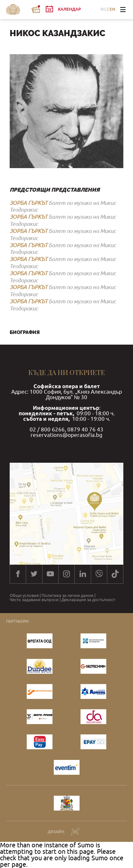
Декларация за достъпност (88, 600)
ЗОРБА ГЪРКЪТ (28, 203)
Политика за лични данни (67, 596)
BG (103, 10)
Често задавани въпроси (34, 600)
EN (112, 10)
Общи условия (24, 596)
